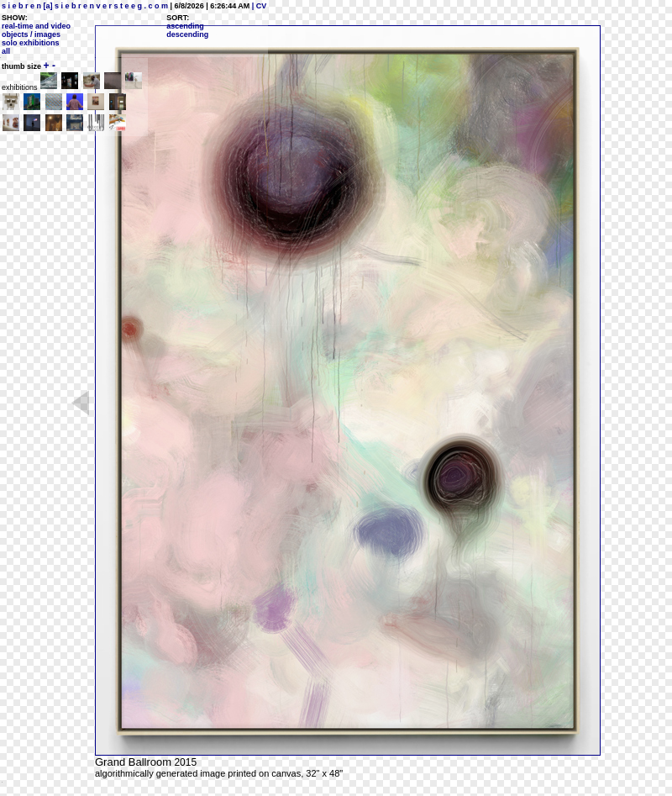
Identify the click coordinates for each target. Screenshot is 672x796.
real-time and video (36, 26)
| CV (258, 6)
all (6, 51)
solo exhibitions (31, 43)
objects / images (31, 34)
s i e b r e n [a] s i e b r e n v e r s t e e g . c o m (85, 6)
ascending (185, 26)
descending (187, 34)
